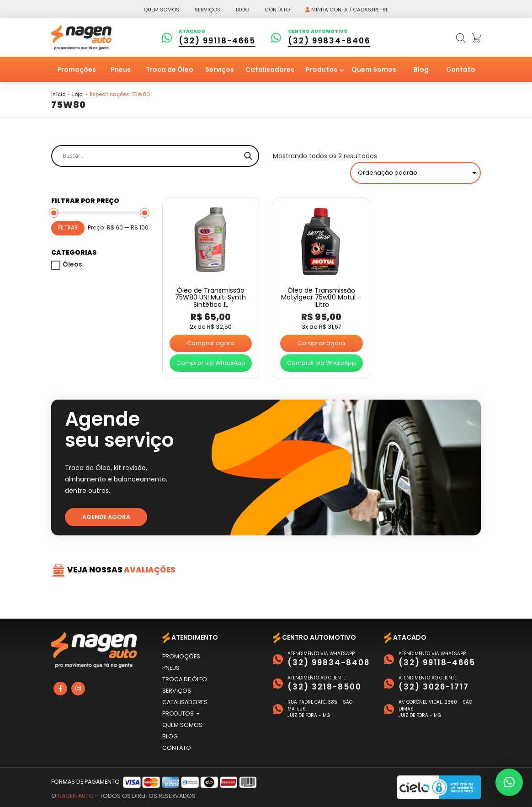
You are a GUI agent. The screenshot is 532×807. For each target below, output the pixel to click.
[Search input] (151, 156)
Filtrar (68, 228)
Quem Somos (374, 69)
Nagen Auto (76, 796)
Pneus (121, 69)
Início (58, 94)
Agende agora (106, 517)
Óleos (72, 264)
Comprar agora (211, 343)
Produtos (322, 69)
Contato (277, 10)
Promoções (77, 69)
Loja (77, 94)
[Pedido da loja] (415, 173)
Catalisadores (270, 69)
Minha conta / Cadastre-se (347, 10)
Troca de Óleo (170, 69)
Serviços (207, 10)
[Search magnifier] (248, 156)
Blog (242, 10)
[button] (509, 782)
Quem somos (161, 10)
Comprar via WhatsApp (211, 363)
